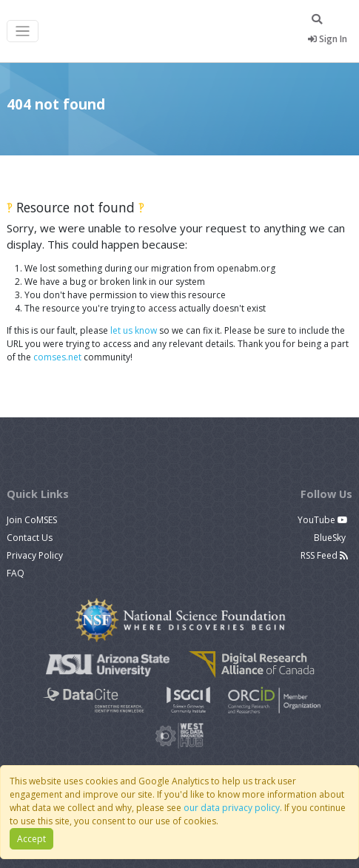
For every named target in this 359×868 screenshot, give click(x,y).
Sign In (328, 39)
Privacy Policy (35, 555)
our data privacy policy (232, 808)
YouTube (323, 520)
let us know (134, 330)
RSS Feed (324, 555)
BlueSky (331, 538)
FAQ (16, 573)
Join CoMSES (32, 520)
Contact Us (30, 538)
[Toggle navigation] (23, 31)
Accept (31, 839)
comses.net (57, 357)
